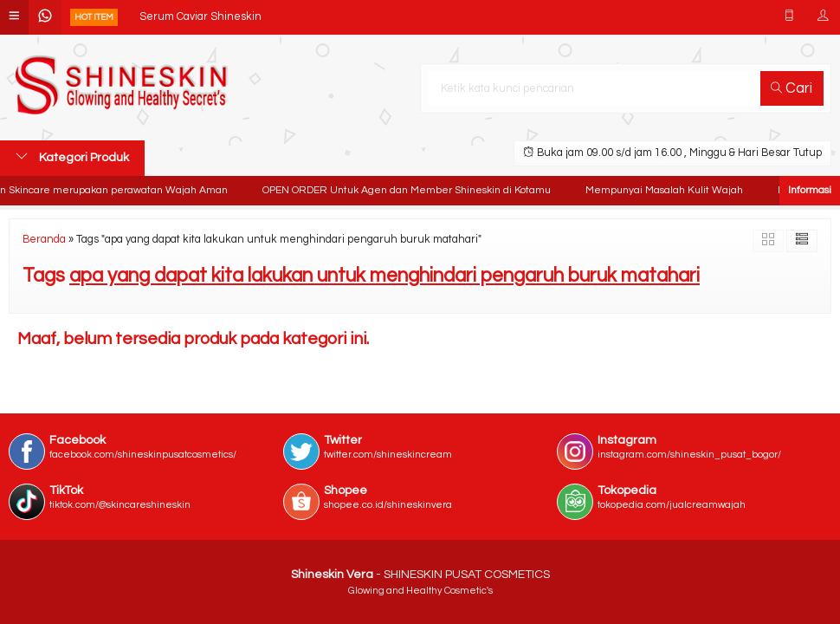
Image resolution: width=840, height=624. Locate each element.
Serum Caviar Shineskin (200, 17)
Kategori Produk (72, 157)
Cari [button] (792, 88)
